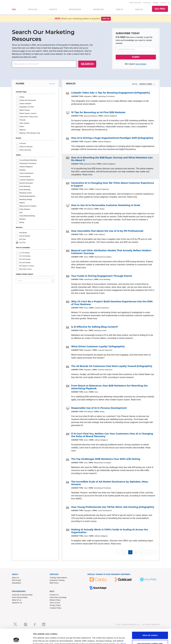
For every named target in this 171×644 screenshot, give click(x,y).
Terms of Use (55, 603)
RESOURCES (75, 9)
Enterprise (147, 3)
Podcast (156, 3)
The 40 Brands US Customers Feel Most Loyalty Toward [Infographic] (112, 366)
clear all (52, 84)
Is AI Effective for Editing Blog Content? (95, 327)
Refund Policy (55, 600)
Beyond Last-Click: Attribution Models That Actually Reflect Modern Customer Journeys (111, 252)
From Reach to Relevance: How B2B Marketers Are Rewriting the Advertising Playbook (109, 387)
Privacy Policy (55, 605)
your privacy (141, 64)
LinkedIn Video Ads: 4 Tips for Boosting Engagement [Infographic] (110, 93)
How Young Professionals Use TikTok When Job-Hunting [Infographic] (113, 507)
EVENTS (53, 9)
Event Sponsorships (20, 597)
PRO (14, 9)
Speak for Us (17, 603)
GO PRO (160, 9)
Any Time (22, 243)
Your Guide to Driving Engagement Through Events (102, 276)
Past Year (22, 239)
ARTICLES (33, 9)
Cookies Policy (55, 608)
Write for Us (17, 600)
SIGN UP (139, 9)
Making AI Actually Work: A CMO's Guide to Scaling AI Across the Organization (110, 531)
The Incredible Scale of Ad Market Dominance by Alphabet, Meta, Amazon (110, 483)
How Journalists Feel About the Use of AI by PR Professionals (107, 231)
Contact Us (54, 595)
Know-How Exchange (58, 597)
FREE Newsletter (135, 3)
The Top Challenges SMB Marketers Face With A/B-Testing (106, 459)
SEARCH (87, 64)
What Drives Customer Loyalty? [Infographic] (98, 347)
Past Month (23, 233)
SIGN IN (120, 9)
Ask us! (106, 19)
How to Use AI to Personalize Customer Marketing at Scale (106, 205)
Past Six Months (25, 236)
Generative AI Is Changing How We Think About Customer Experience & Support (113, 184)
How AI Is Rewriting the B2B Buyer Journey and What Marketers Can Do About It (112, 159)
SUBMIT (136, 57)
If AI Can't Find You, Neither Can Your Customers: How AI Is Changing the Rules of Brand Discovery (112, 435)
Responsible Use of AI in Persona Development (99, 408)
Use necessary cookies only (150, 568)
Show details (39, 578)
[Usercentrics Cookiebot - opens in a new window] (16, 578)
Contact (163, 3)
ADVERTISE (98, 9)
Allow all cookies (150, 560)
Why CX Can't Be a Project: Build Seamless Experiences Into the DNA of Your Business (112, 303)
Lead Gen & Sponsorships (22, 595)
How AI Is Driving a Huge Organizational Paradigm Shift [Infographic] (112, 138)
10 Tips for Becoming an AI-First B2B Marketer (98, 112)
